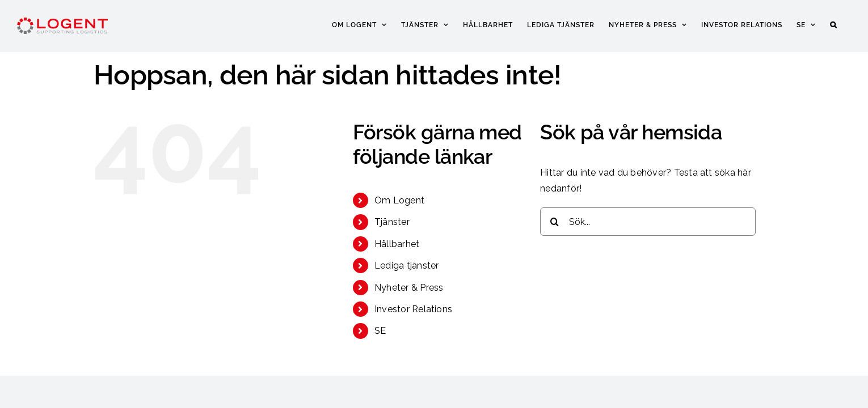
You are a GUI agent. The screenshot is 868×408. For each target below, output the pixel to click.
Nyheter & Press (409, 288)
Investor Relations (413, 309)
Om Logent (399, 200)
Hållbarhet (397, 244)
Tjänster (392, 222)
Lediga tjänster (407, 265)
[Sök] (554, 222)
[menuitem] (818, 24)
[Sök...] (648, 222)
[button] (848, 24)
